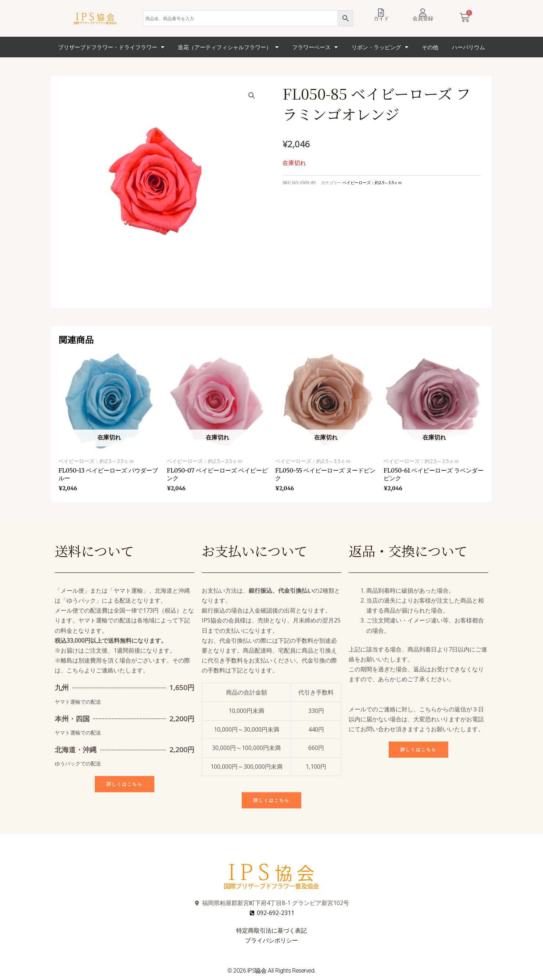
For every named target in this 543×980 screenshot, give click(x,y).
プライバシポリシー (271, 940)
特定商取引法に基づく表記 (271, 930)
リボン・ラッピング (380, 47)
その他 (430, 47)
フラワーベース (315, 47)
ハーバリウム (468, 47)
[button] (252, 96)
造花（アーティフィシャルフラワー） (228, 47)
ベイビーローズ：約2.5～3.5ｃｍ (372, 183)
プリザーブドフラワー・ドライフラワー (111, 47)
